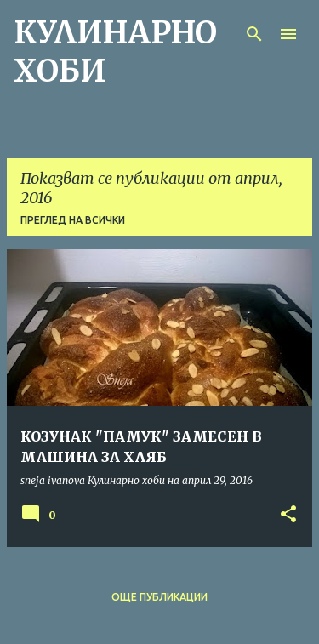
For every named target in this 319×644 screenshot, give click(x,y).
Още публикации (159, 597)
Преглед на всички (73, 220)
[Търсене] (254, 34)
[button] (288, 515)
